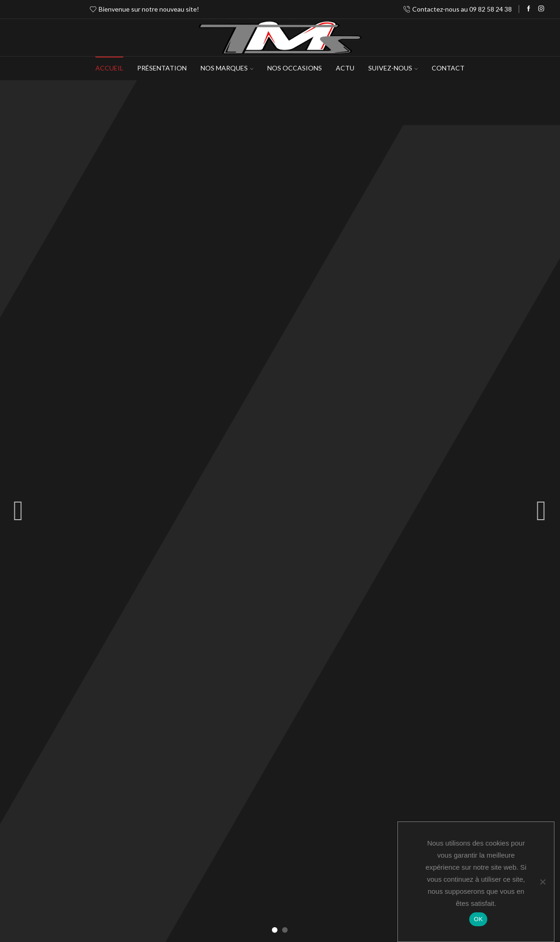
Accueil (109, 68)
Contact (448, 68)
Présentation (162, 68)
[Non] (542, 882)
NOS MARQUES (227, 68)
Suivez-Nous (393, 68)
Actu (345, 68)
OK (478, 919)
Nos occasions (295, 68)
